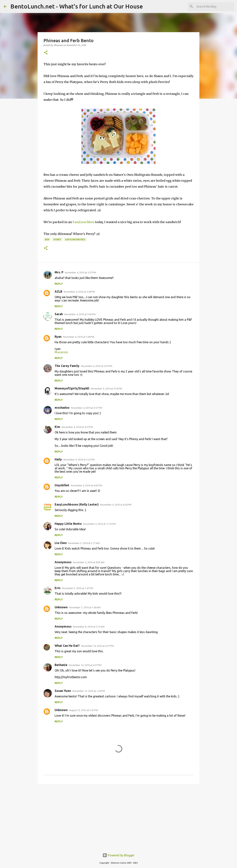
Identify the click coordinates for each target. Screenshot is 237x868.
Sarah (59, 314)
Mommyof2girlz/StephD (72, 388)
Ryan (58, 337)
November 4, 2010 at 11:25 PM (99, 524)
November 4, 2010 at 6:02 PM (86, 485)
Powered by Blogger (118, 855)
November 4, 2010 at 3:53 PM (97, 366)
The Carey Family (67, 366)
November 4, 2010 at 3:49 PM (79, 337)
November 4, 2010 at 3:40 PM (79, 292)
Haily (58, 459)
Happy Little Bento (68, 524)
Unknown (61, 607)
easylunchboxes (75, 239)
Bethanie (61, 665)
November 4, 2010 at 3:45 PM (80, 314)
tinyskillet (62, 485)
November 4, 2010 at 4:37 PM (77, 427)
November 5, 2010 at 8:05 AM (89, 562)
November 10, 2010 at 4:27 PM (97, 646)
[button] (46, 53)
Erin (57, 588)
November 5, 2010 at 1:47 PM (77, 588)
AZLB (58, 291)
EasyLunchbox (83, 222)
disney (57, 239)
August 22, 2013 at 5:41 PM (84, 710)
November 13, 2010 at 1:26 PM (89, 691)
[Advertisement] (118, 816)
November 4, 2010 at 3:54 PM (106, 389)
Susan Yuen (63, 691)
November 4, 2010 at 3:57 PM (87, 408)
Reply (59, 284)
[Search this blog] (215, 6)
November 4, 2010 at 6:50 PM (116, 505)
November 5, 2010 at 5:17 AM (84, 543)
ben (47, 239)
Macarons (61, 352)
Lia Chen (61, 543)
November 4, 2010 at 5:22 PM (79, 460)
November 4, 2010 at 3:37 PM (80, 272)
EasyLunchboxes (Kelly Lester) (77, 504)
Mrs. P (59, 272)
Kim (57, 427)
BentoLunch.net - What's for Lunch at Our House (77, 6)
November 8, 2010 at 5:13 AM (89, 627)
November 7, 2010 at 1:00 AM (85, 607)
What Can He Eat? (67, 646)
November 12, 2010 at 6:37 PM (85, 665)
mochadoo (62, 408)
